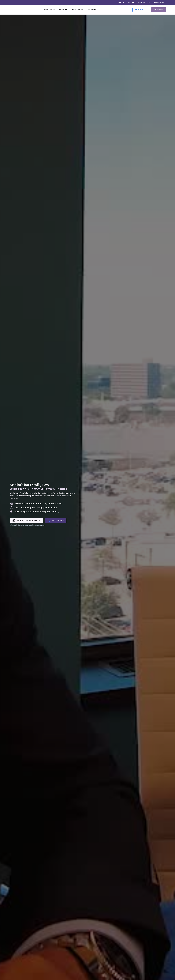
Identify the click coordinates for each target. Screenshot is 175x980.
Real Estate (91, 10)
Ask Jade (131, 2)
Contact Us (159, 10)
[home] (23, 10)
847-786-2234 (141, 10)
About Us (121, 2)
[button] (48, 10)
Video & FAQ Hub (144, 2)
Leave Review (159, 2)
